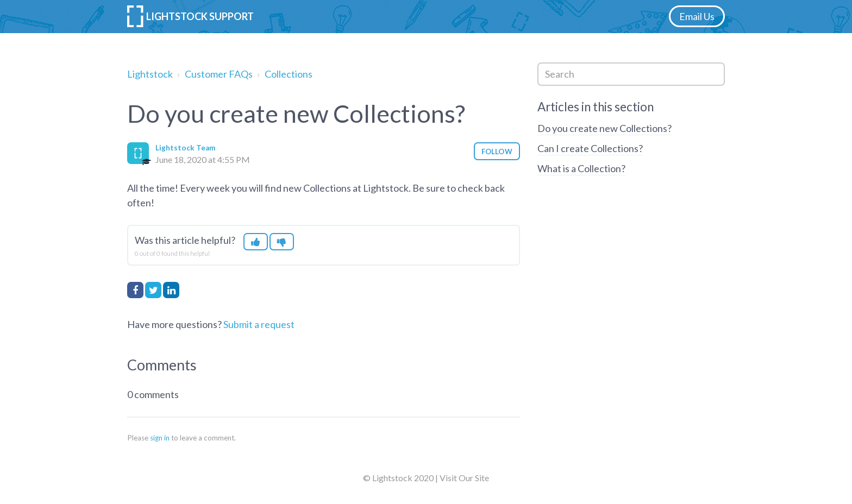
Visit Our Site (464, 478)
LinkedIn (171, 290)
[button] (256, 242)
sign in (160, 438)
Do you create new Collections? (604, 128)
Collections (289, 74)
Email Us (697, 16)
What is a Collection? (581, 168)
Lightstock (150, 74)
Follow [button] (497, 152)
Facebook (135, 290)
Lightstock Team (185, 148)
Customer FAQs (219, 74)
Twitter (153, 290)
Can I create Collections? (590, 148)
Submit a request (259, 324)
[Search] (631, 74)
